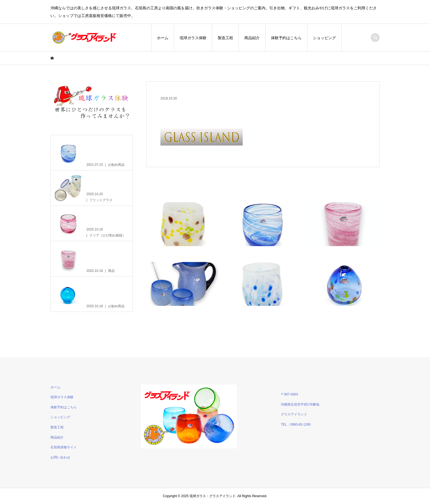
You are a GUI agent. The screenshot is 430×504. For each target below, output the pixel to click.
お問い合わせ (60, 457)
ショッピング (324, 38)
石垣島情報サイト (64, 447)
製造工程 (225, 38)
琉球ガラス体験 (193, 38)
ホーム (163, 38)
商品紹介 (252, 38)
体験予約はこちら (286, 38)
